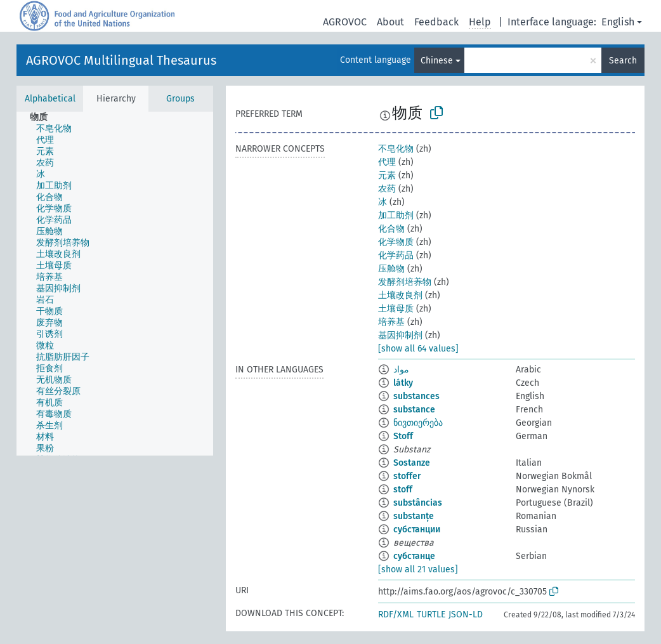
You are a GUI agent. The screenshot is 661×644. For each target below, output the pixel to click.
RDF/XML (396, 614)
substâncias (418, 503)
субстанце (414, 556)
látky (403, 383)
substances (416, 396)
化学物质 (396, 242)
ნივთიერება (418, 423)
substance (414, 410)
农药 (387, 189)
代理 (387, 162)
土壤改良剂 (400, 295)
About (390, 22)
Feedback (436, 22)
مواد (401, 370)
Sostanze (412, 463)
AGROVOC (345, 22)
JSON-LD (466, 614)
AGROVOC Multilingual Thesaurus (121, 60)
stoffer (407, 476)
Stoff (403, 436)
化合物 (391, 229)
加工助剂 (396, 215)
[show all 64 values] (418, 349)
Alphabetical (50, 99)
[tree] (115, 284)
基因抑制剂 (400, 335)
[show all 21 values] (418, 569)
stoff (403, 490)
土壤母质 (396, 309)
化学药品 (396, 255)
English (618, 22)
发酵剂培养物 (405, 282)
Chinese (437, 61)
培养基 (391, 322)
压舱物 (391, 269)
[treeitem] (44, 117)
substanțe (414, 516)
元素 (387, 175)
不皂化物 (396, 149)
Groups (180, 99)
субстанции (417, 529)
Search (623, 61)
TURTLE (431, 614)
